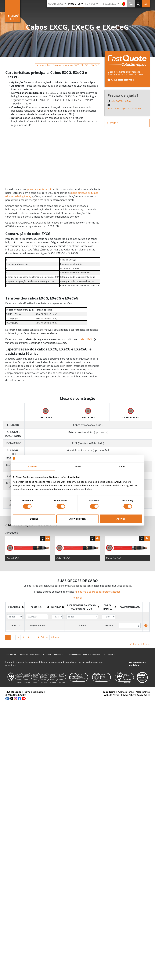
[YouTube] (24, 703)
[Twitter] (11, 703)
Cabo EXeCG (63, 563)
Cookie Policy (143, 700)
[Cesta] (48, 543)
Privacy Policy (128, 700)
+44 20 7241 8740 (121, 101)
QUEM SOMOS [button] (56, 4)
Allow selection (77, 519)
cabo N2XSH (87, 344)
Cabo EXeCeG (114, 563)
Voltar (112, 123)
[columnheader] (15, 612)
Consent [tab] (33, 466)
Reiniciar (78, 603)
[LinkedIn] (7, 703)
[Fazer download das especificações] (43, 543)
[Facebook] (20, 703)
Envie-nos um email (35, 697)
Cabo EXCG (13, 563)
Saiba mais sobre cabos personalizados (98, 597)
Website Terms (111, 700)
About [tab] (122, 466)
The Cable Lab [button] (108, 4)
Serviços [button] (90, 4)
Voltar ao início (140, 650)
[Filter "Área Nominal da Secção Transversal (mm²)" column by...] (82, 622)
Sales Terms (109, 697)
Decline (34, 519)
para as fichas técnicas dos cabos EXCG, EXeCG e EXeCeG (67, 65)
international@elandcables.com (125, 108)
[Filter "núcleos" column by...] (57, 622)
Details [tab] (77, 466)
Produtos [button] (74, 4)
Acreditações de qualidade (137, 669)
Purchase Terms (126, 697)
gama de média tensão (40, 189)
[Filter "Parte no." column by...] (37, 622)
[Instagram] (15, 703)
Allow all (121, 519)
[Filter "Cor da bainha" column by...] (109, 622)
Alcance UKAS (143, 697)
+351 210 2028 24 (14, 697)
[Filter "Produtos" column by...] (15, 622)
